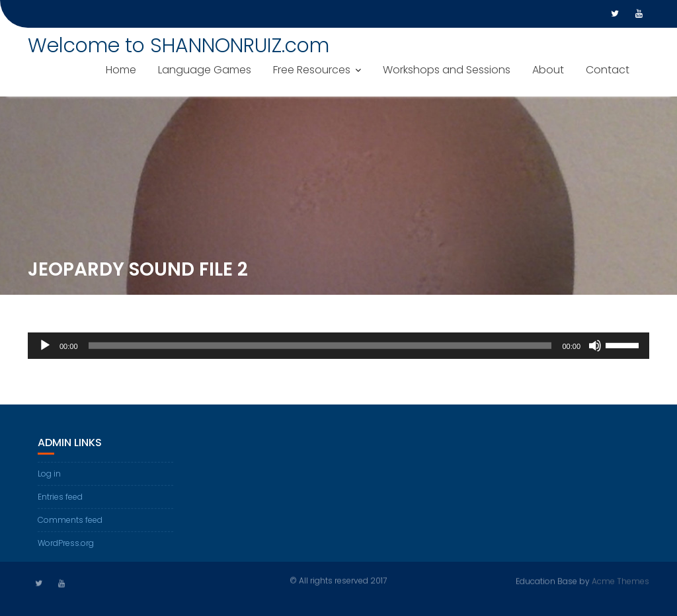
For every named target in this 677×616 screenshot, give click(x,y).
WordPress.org (66, 544)
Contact (608, 70)
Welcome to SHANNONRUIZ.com (179, 46)
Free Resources (312, 70)
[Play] (45, 348)
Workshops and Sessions (447, 70)
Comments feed (70, 521)
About (548, 70)
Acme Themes (620, 581)
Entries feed (60, 498)
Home (121, 70)
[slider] (320, 348)
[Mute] (595, 348)
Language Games (205, 70)
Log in (49, 475)
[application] (338, 348)
